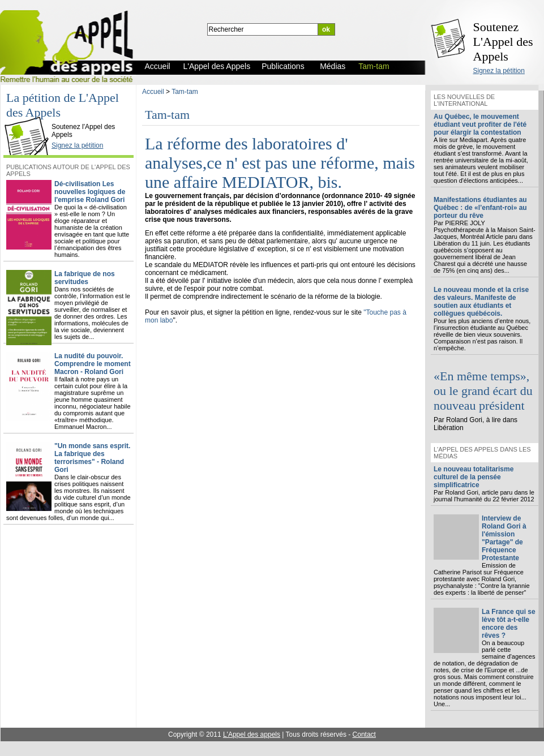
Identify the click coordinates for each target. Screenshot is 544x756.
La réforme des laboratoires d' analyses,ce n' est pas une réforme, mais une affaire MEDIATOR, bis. (280, 163)
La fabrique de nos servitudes (85, 278)
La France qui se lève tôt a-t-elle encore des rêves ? (509, 624)
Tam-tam (185, 92)
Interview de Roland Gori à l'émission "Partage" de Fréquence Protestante (504, 538)
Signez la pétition (499, 71)
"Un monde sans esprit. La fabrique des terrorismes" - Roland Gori (92, 458)
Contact (364, 734)
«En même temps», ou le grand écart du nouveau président (483, 391)
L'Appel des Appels (29, 117)
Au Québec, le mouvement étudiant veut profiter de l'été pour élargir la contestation (480, 124)
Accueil (153, 92)
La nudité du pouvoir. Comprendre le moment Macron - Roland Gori (93, 364)
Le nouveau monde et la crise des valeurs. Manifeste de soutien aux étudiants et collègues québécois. (481, 302)
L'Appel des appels (252, 734)
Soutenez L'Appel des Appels (503, 42)
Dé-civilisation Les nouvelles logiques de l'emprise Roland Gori (90, 192)
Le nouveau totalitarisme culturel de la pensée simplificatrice (474, 477)
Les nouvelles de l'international (464, 100)
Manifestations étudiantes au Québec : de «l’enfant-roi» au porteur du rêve (480, 208)
